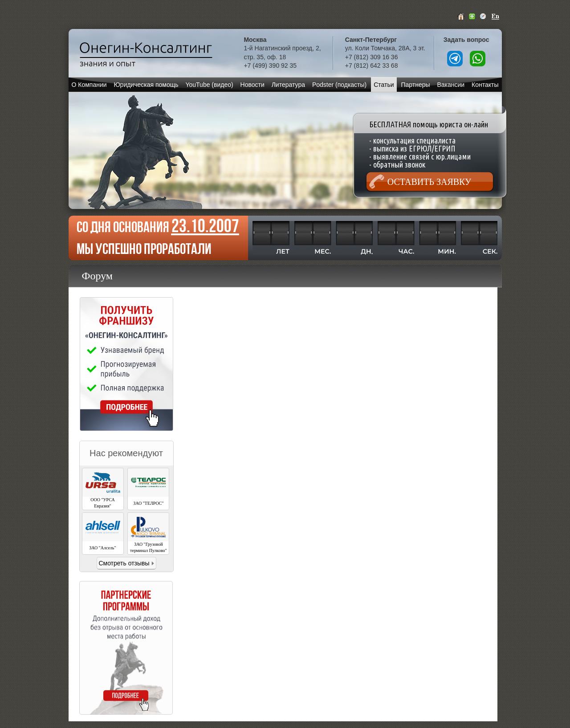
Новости (252, 85)
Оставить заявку (429, 182)
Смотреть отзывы (124, 563)
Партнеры (415, 85)
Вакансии (451, 85)
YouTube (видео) (209, 85)
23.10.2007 (205, 226)
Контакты (485, 85)
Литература (288, 85)
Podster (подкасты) (339, 85)
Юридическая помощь (146, 85)
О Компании (89, 85)
